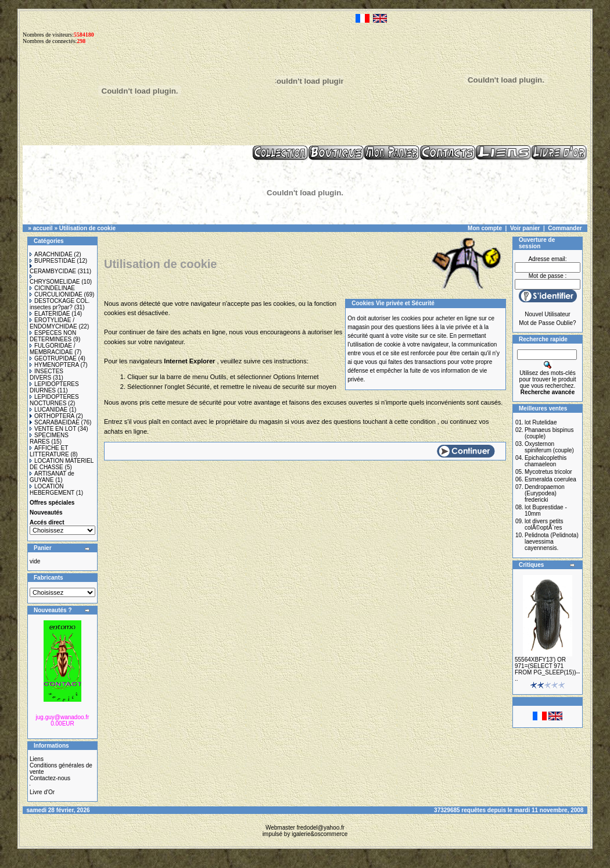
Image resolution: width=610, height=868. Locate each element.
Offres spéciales (52, 503)
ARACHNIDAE (51, 254)
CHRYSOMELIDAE (55, 280)
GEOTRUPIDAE (53, 358)
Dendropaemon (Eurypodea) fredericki (545, 493)
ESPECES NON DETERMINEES (53, 336)
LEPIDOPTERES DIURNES (54, 387)
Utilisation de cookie (87, 228)
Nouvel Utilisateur (547, 314)
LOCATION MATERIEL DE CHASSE (62, 464)
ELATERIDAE (50, 314)
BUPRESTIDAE (53, 261)
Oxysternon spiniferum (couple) (549, 447)
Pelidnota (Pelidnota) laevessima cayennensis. (552, 542)
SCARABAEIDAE (55, 422)
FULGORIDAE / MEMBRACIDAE (53, 349)
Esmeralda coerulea (550, 479)
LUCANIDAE (49, 410)
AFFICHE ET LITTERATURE (49, 451)
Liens (37, 759)
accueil (43, 228)
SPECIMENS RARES (49, 438)
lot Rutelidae (541, 422)
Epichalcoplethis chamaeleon (546, 461)
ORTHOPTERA (52, 416)
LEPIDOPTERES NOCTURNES (54, 400)
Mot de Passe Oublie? (547, 323)
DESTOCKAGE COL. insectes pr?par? (60, 304)
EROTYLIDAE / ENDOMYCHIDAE (53, 323)
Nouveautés (46, 512)
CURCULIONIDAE (56, 294)
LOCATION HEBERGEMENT (52, 490)
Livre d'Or (42, 792)
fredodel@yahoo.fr (321, 828)
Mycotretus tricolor (548, 472)
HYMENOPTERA (54, 365)
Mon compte (485, 228)
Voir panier (525, 228)
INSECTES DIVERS (46, 374)
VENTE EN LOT (53, 429)
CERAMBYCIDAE (53, 269)
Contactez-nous (50, 778)
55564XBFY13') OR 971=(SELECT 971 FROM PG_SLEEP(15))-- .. (547, 669)
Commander (565, 228)
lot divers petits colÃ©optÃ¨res (544, 524)
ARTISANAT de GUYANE (52, 477)
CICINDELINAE (52, 288)
